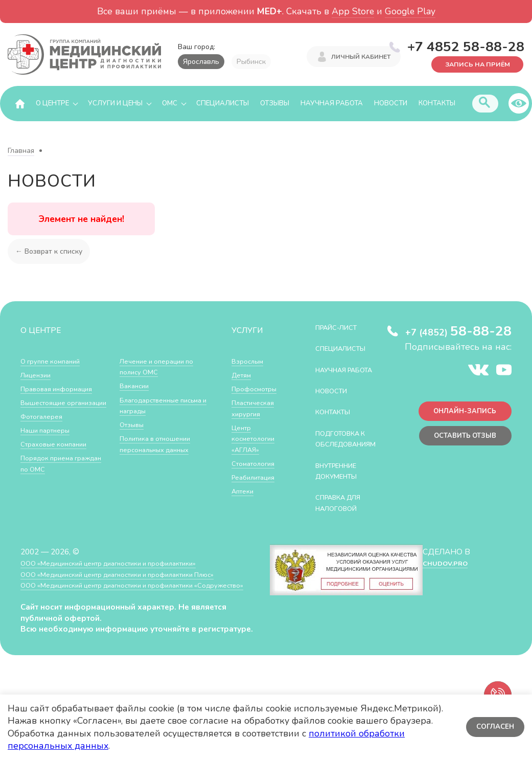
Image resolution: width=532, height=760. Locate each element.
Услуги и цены (115, 104)
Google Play (410, 11)
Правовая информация (62, 389)
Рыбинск (251, 62)
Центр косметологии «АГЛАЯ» (256, 439)
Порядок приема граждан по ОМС (151, 367)
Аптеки (245, 491)
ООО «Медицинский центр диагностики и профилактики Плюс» (135, 597)
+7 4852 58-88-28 (466, 46)
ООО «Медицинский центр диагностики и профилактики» (124, 585)
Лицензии (38, 375)
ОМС (170, 104)
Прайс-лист (341, 328)
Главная (21, 151)
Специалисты (223, 104)
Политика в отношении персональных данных (161, 469)
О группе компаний (55, 361)
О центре (52, 104)
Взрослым (250, 361)
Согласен (493, 727)
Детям (243, 375)
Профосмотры (258, 389)
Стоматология (257, 464)
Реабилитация (257, 477)
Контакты (437, 104)
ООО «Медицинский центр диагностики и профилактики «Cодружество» (122, 613)
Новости (391, 104)
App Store (353, 11)
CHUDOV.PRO (444, 585)
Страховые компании (59, 455)
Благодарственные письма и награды (154, 430)
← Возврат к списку (51, 251)
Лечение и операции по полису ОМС (162, 392)
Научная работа (332, 104)
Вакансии (136, 411)
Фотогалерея (45, 428)
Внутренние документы (342, 493)
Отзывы (275, 104)
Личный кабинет (361, 58)
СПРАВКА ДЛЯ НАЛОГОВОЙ (344, 526)
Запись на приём (471, 64)
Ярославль (201, 62)
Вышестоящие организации (47, 408)
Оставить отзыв (460, 442)
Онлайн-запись (460, 415)
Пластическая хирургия (257, 408)
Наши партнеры (49, 442)
